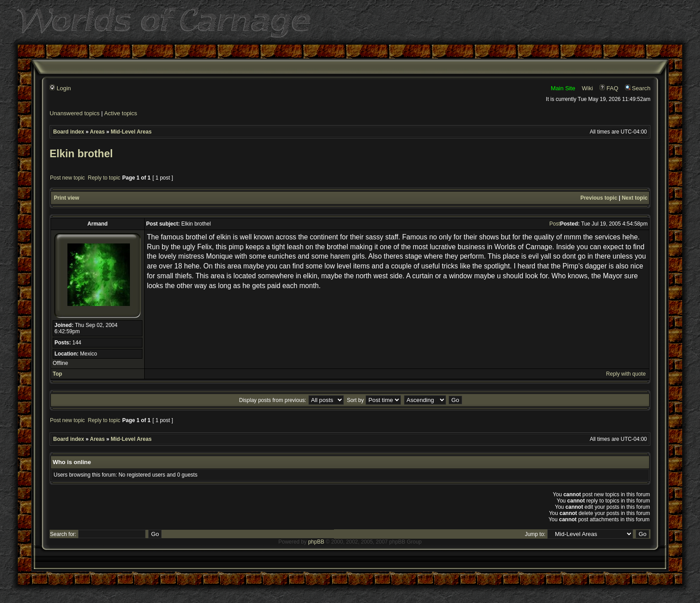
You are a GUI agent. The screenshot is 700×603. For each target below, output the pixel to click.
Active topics (121, 113)
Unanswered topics (75, 113)
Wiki (587, 88)
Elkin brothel (81, 154)
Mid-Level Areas (131, 132)
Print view (67, 198)
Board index (69, 132)
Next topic (635, 198)
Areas (97, 132)
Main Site (563, 88)
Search (638, 88)
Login (60, 88)
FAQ (609, 88)
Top (57, 374)
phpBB (316, 542)
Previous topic (599, 198)
